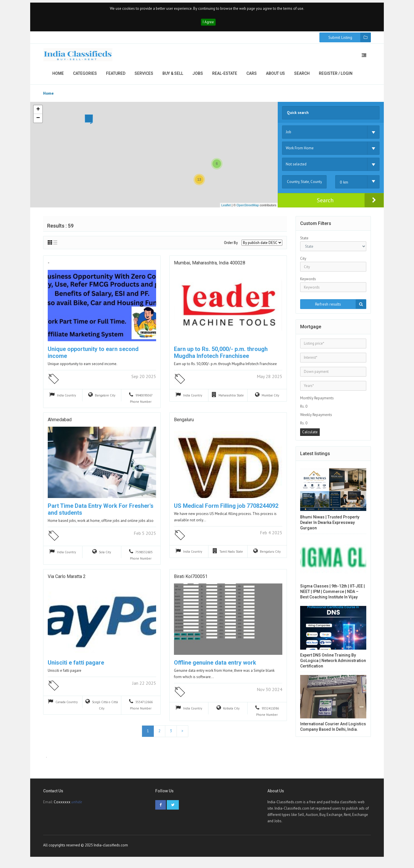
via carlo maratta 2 (67, 581)
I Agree (208, 25)
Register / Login (336, 77)
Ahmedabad (60, 424)
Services (144, 77)
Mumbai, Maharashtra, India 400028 (210, 267)
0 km (344, 185)
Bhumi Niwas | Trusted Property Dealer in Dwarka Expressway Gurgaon (330, 526)
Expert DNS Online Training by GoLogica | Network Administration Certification (333, 664)
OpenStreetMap (248, 208)
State (304, 242)
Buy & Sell (173, 77)
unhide (77, 807)
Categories (85, 77)
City (303, 262)
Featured (116, 77)
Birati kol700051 (191, 581)
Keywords (308, 282)
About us (275, 77)
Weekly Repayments (316, 418)
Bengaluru (184, 424)
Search (302, 77)
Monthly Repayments (317, 401)
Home (58, 77)
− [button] (38, 121)
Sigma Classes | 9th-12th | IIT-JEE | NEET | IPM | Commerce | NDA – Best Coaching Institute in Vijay (332, 595)
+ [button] (38, 113)
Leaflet (226, 208)
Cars (252, 77)
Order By (231, 246)
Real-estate (225, 77)
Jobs (198, 77)
